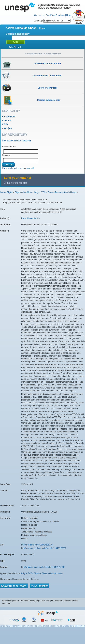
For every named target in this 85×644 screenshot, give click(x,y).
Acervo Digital (6, 192)
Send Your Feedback (55, 15)
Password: (7, 155)
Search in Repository (18, 34)
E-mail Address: (9, 147)
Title (6, 124)
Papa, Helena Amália (31, 218)
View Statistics (40, 586)
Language (52, 21)
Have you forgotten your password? (18, 168)
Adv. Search (15, 47)
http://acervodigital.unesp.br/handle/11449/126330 (44, 548)
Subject (8, 128)
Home (42, 28)
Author (7, 120)
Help (68, 15)
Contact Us (39, 15)
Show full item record (14, 586)
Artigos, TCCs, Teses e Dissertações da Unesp (55, 192)
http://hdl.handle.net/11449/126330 (37, 545)
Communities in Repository (43, 54)
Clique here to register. (16, 183)
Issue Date (9, 117)
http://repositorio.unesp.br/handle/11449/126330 (43, 567)
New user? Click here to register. (17, 141)
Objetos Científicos (23, 192)
